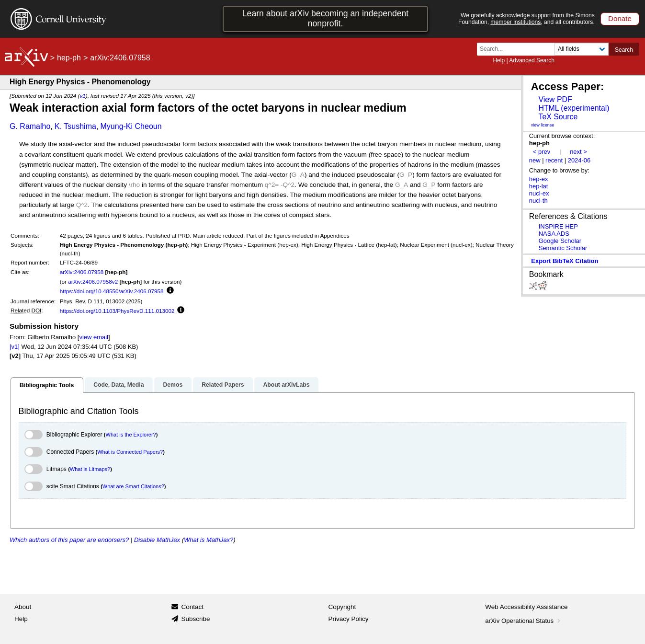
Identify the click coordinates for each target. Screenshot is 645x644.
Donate (620, 18)
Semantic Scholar (563, 248)
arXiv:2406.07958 (82, 272)
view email (93, 337)
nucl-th (538, 201)
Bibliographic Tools (47, 385)
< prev (542, 152)
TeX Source (558, 117)
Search (624, 50)
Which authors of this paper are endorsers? (69, 540)
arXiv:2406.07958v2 (93, 282)
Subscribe (195, 619)
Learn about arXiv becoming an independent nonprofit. (326, 18)
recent (554, 160)
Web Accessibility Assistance (526, 607)
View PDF (555, 99)
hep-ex (539, 179)
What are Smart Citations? (133, 486)
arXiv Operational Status (524, 621)
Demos (173, 385)
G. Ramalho (30, 126)
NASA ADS (554, 234)
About (23, 607)
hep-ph (69, 58)
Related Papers (223, 385)
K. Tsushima (75, 126)
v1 (82, 96)
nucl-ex (539, 193)
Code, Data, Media (119, 385)
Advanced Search (532, 60)
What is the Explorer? (131, 435)
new (535, 160)
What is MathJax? (209, 540)
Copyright (342, 607)
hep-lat (539, 186)
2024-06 (579, 160)
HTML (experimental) (574, 108)
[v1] (15, 347)
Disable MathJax (157, 540)
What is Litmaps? (90, 469)
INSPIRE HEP (558, 226)
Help (499, 60)
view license (543, 125)
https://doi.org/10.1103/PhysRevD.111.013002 (117, 311)
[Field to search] (582, 49)
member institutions (515, 22)
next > (578, 152)
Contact (192, 607)
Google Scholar (560, 241)
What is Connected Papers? (130, 452)
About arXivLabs (286, 385)
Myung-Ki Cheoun (131, 126)
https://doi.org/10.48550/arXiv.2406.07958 (112, 291)
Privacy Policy (349, 619)
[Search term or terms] (519, 49)
